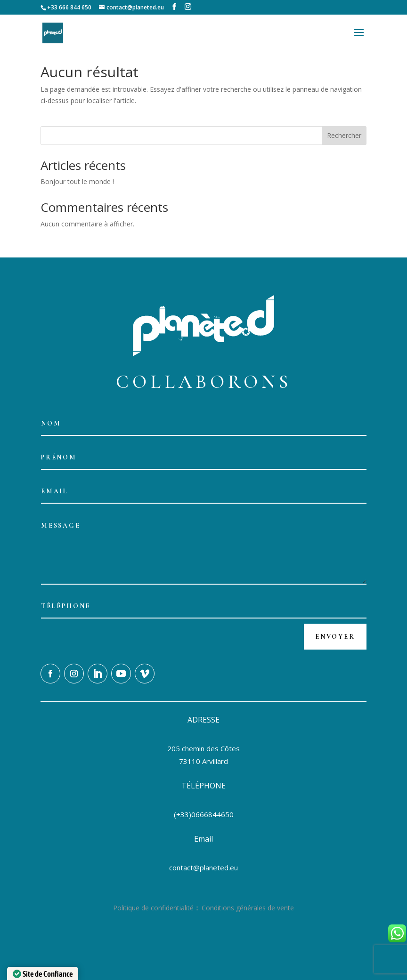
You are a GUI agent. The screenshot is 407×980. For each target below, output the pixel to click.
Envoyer (335, 637)
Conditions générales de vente (248, 908)
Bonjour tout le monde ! (77, 181)
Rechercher (344, 135)
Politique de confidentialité (153, 908)
